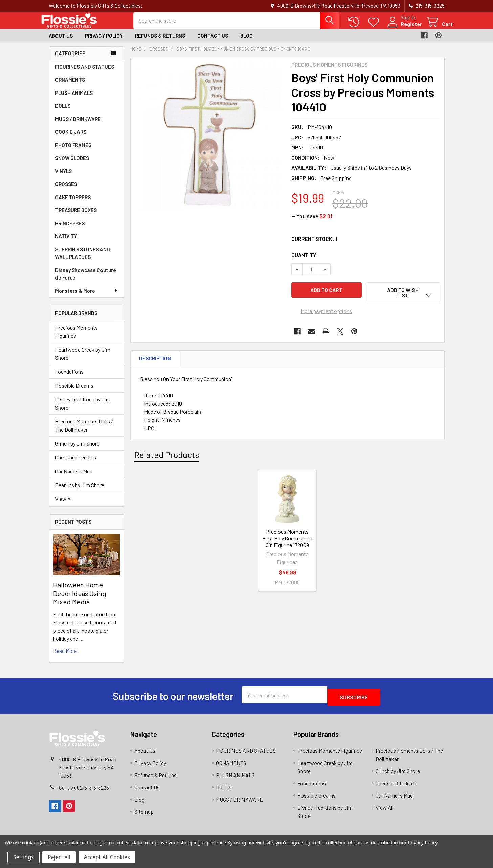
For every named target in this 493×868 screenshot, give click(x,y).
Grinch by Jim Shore (77, 449)
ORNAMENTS (70, 86)
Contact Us (213, 42)
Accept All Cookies (107, 857)
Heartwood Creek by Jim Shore (83, 360)
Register (403, 28)
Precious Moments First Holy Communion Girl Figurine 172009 (287, 541)
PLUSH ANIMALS (74, 99)
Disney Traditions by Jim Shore (83, 409)
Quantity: (305, 261)
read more (65, 657)
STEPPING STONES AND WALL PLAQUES (83, 259)
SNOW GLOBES (72, 164)
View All (64, 505)
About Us (61, 42)
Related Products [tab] (167, 458)
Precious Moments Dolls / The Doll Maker (84, 431)
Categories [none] (70, 59)
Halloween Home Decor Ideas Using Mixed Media (80, 599)
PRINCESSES (70, 229)
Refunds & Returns (160, 42)
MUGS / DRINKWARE (78, 125)
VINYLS (63, 177)
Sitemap (144, 815)
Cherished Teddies (76, 463)
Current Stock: (314, 245)
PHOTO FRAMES (73, 151)
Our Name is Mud (74, 477)
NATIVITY (66, 242)
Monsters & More (87, 297)
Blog (246, 42)
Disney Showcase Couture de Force (86, 280)
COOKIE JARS (71, 138)
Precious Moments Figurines (76, 338)
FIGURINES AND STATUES (85, 73)
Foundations (69, 378)
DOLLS (63, 112)
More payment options (326, 314)
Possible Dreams (74, 391)
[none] (209, 142)
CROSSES (66, 190)
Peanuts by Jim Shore (80, 491)
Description (155, 361)
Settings (24, 857)
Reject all (59, 857)
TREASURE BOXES (76, 216)
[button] (403, 299)
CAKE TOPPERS (73, 203)
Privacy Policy (104, 42)
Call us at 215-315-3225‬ (84, 791)
